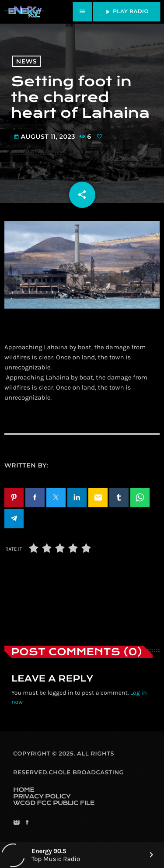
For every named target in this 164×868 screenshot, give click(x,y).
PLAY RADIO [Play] (126, 12)
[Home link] (24, 12)
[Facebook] (27, 823)
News (26, 61)
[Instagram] (16, 823)
